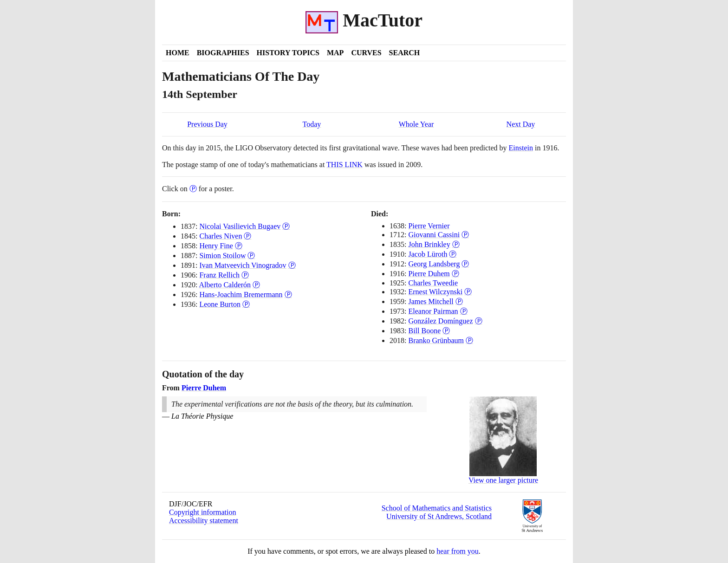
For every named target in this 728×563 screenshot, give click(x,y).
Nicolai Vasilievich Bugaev (240, 226)
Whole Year (416, 124)
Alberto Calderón (225, 285)
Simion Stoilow (222, 256)
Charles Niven (221, 236)
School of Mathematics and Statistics (437, 508)
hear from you (458, 551)
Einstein (521, 148)
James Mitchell (431, 301)
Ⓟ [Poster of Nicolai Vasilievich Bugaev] (286, 226)
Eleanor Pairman (433, 311)
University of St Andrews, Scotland (439, 516)
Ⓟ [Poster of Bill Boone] (446, 331)
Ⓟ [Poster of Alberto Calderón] (256, 285)
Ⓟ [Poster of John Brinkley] (456, 244)
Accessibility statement (204, 521)
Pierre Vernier (429, 226)
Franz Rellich (219, 275)
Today (312, 124)
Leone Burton (220, 304)
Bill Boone (424, 331)
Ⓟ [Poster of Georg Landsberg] (465, 264)
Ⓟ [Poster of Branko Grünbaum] (469, 340)
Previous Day (207, 124)
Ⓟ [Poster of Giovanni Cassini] (465, 235)
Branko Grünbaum (436, 340)
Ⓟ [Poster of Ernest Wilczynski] (468, 292)
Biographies (223, 53)
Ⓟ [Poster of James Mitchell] (459, 301)
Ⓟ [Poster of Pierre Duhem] (455, 274)
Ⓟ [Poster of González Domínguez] (479, 321)
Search (405, 53)
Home (178, 53)
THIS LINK (344, 165)
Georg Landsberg (434, 264)
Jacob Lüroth (428, 254)
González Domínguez (440, 321)
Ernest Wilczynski (435, 292)
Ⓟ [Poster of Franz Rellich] (245, 275)
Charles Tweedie (433, 283)
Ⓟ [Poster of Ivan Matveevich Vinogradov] (292, 265)
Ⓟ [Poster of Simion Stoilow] (251, 256)
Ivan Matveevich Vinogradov (243, 265)
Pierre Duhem (429, 274)
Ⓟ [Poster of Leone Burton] (246, 304)
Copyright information (202, 512)
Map (335, 53)
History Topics (288, 53)
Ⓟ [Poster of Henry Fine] (239, 246)
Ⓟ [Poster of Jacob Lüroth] (453, 254)
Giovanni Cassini (434, 235)
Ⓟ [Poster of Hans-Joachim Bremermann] (288, 294)
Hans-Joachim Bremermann (241, 294)
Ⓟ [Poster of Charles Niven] (247, 236)
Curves (366, 53)
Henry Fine (216, 246)
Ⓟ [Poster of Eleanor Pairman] (464, 311)
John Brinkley (429, 244)
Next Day (521, 124)
